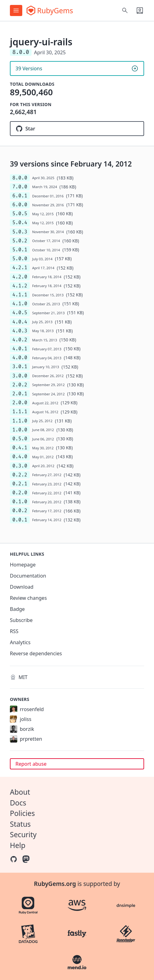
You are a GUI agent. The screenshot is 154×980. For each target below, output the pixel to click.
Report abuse (31, 764)
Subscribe (21, 620)
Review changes (28, 598)
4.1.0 (20, 304)
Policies (22, 813)
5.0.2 (20, 241)
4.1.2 (20, 286)
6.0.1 (20, 196)
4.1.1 (20, 295)
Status (20, 824)
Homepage (23, 565)
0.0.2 (20, 511)
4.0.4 (20, 322)
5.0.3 (20, 232)
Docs (18, 803)
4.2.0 (20, 277)
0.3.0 (20, 466)
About (20, 792)
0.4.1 (20, 448)
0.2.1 (20, 484)
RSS (14, 631)
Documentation (28, 576)
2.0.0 (20, 403)
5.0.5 (20, 214)
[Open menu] (16, 10)
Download (22, 587)
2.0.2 (20, 385)
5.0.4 (20, 222)
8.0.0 (20, 178)
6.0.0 (20, 205)
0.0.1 (20, 520)
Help (18, 845)
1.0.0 (20, 430)
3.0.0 (20, 376)
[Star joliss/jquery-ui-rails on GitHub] (77, 129)
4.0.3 (20, 331)
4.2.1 (20, 268)
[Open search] (125, 10)
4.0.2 (20, 340)
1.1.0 (20, 421)
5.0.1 (20, 250)
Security (23, 834)
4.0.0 (20, 358)
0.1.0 (20, 502)
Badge (17, 609)
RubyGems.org (55, 884)
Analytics (20, 642)
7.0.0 (20, 187)
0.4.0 (20, 457)
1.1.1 (20, 412)
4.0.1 (20, 349)
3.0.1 (20, 366)
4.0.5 (20, 313)
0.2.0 (20, 493)
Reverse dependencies (36, 653)
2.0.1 (20, 394)
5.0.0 (20, 259)
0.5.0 (20, 439)
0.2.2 (20, 475)
